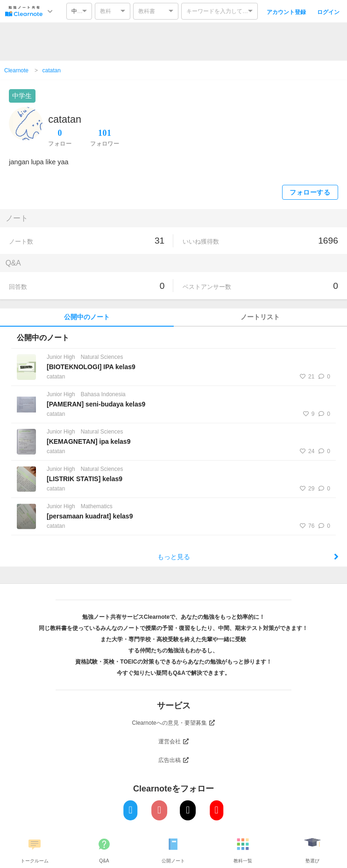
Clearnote (16, 70)
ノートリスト (260, 317)
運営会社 (174, 742)
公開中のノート (87, 317)
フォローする (310, 192)
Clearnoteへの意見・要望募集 (174, 723)
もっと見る (248, 557)
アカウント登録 (286, 12)
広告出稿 (174, 760)
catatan (52, 70)
